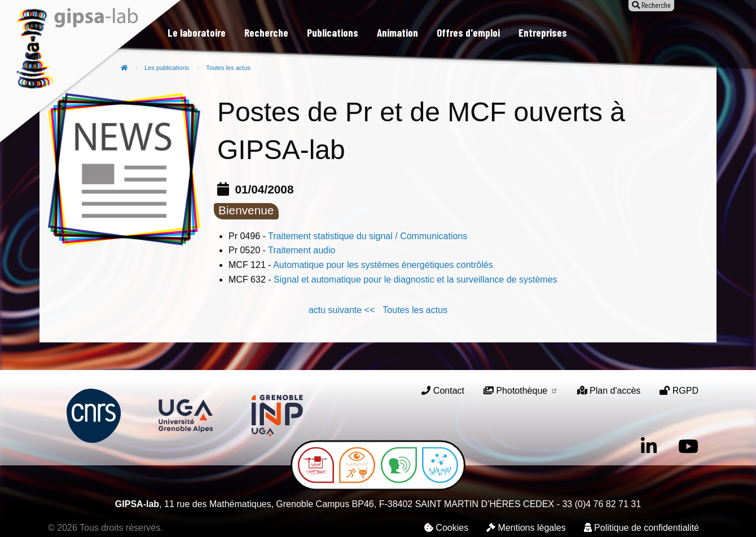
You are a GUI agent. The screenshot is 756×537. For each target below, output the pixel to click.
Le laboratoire (197, 32)
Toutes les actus (228, 68)
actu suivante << (342, 310)
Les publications (167, 68)
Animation (397, 32)
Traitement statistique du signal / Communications (368, 236)
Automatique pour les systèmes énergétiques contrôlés (383, 265)
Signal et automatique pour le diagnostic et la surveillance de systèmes (416, 279)
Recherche (266, 32)
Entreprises (543, 32)
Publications (333, 32)
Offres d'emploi (468, 32)
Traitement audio (302, 250)
